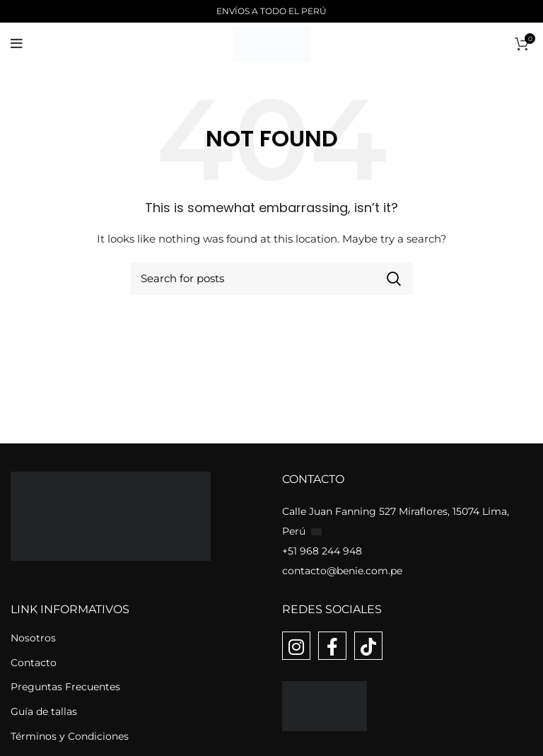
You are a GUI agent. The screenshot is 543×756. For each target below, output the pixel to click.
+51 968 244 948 (322, 551)
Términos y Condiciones (70, 736)
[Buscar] (271, 279)
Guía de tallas (44, 711)
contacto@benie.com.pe (342, 571)
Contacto (34, 663)
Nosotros (33, 638)
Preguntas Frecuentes (65, 687)
